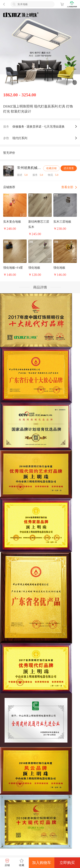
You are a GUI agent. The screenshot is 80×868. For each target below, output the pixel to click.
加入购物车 (42, 863)
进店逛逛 (69, 168)
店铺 (7, 863)
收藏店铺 (51, 168)
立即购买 (67, 863)
